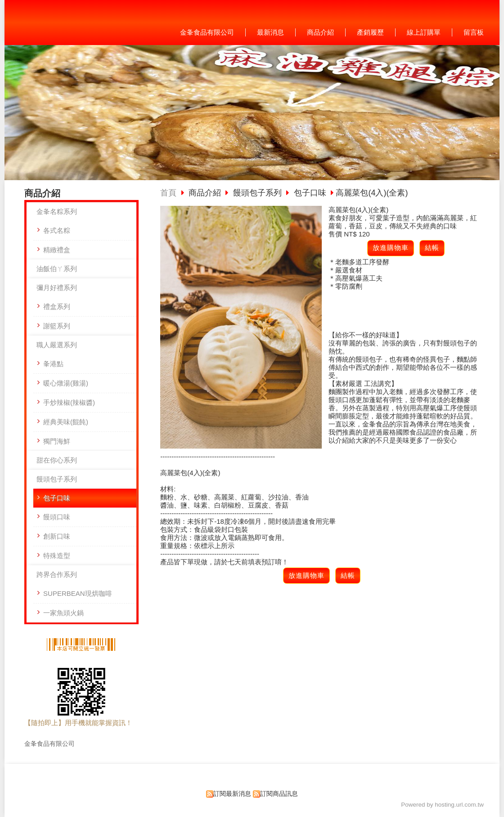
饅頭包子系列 (57, 479)
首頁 (168, 193)
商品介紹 (206, 193)
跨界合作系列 (57, 574)
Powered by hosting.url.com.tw (442, 805)
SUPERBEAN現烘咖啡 (78, 593)
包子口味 (57, 498)
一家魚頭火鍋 (63, 613)
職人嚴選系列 (57, 345)
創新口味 (57, 536)
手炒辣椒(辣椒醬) (69, 402)
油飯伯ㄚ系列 (57, 269)
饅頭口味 (57, 517)
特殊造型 (57, 556)
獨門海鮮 (57, 441)
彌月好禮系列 (57, 288)
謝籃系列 (57, 326)
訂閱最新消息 (232, 794)
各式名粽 (57, 230)
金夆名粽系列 (57, 211)
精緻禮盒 (57, 250)
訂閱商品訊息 (279, 794)
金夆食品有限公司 (49, 744)
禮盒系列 (57, 306)
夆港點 (53, 364)
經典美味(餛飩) (66, 422)
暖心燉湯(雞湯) (66, 383)
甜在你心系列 (57, 460)
